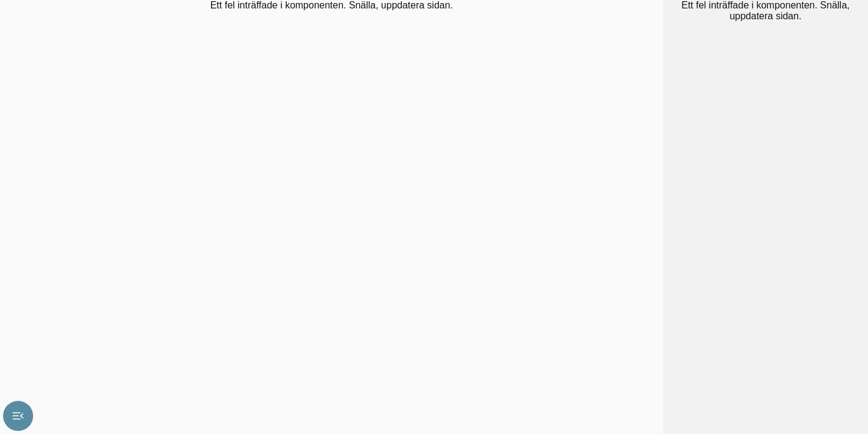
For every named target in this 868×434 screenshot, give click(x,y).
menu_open (18, 416)
